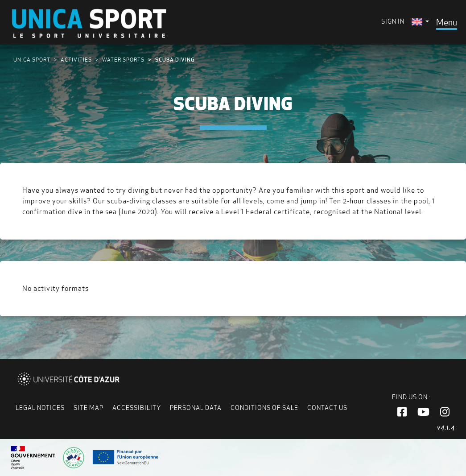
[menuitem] (420, 22)
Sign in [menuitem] (393, 21)
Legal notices (40, 408)
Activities (76, 60)
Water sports (123, 60)
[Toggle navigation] (447, 22)
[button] (402, 412)
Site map (89, 408)
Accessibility (137, 408)
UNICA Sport (32, 60)
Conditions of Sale (264, 408)
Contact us (327, 408)
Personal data (196, 408)
